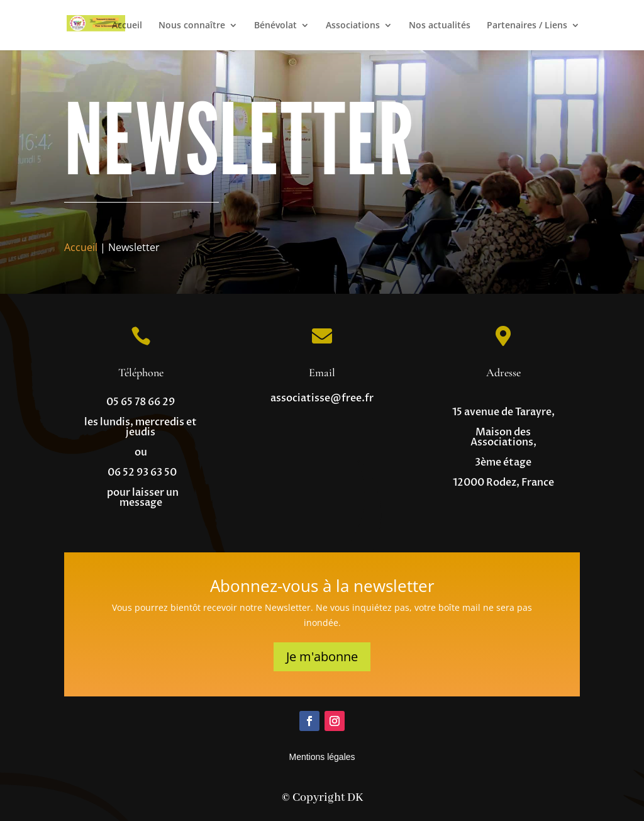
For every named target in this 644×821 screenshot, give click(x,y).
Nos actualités (440, 26)
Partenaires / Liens (527, 26)
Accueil (127, 26)
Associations (353, 26)
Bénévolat (275, 26)
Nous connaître (192, 26)
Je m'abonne (322, 656)
